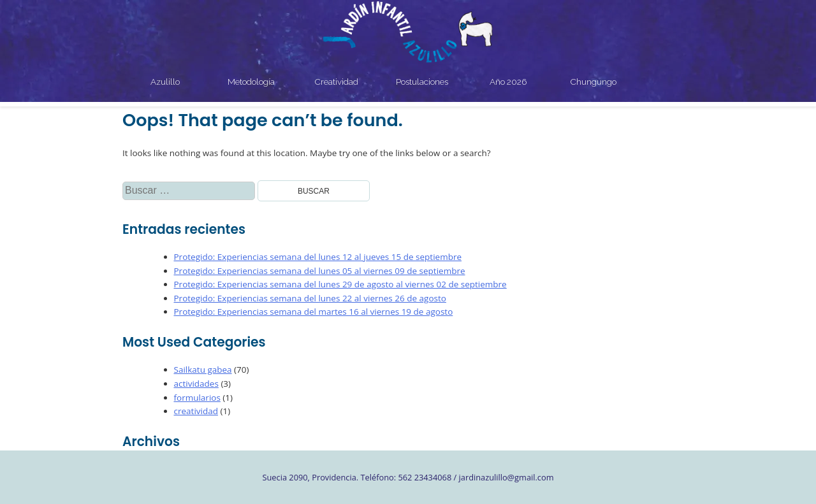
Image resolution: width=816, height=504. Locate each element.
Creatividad (337, 82)
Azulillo (165, 82)
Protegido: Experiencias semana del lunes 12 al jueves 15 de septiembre (318, 257)
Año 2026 (508, 82)
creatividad (196, 411)
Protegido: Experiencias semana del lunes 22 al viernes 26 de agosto (310, 298)
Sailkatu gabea (203, 370)
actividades (196, 384)
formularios (197, 398)
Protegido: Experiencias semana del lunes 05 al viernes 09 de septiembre (320, 271)
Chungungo (594, 82)
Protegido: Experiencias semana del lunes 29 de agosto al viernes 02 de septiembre (340, 284)
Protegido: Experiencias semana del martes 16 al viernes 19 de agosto (314, 312)
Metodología (251, 82)
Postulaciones (422, 82)
